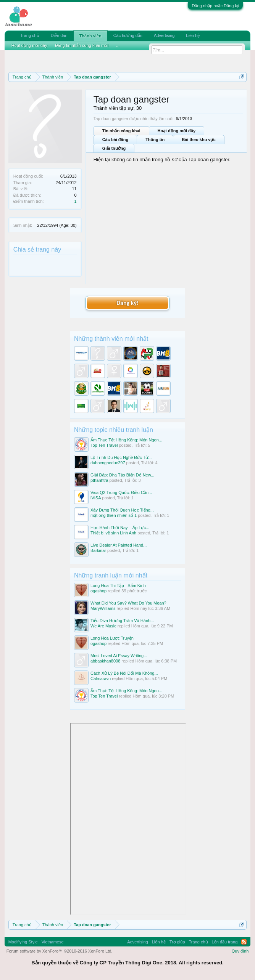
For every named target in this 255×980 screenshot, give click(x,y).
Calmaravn (101, 678)
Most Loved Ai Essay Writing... (119, 656)
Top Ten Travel (104, 445)
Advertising (164, 35)
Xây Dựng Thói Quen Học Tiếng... (122, 510)
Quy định (240, 951)
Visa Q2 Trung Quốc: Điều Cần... (121, 492)
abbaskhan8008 (105, 661)
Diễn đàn (59, 35)
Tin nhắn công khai (121, 131)
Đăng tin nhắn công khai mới (82, 45)
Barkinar (98, 550)
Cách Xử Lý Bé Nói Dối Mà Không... (124, 673)
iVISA (96, 498)
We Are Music (103, 626)
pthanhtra (99, 480)
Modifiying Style (23, 942)
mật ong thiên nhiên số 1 (114, 515)
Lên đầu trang (225, 942)
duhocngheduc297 (108, 463)
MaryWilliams (103, 608)
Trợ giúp (177, 942)
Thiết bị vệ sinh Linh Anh (113, 533)
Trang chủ (30, 35)
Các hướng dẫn (128, 35)
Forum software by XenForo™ (60, 951)
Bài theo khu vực (199, 140)
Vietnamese (53, 942)
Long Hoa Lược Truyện (112, 638)
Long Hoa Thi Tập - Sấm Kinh (118, 585)
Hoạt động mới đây (177, 131)
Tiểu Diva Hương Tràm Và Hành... (122, 621)
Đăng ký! (127, 303)
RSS (244, 942)
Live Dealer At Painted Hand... (119, 545)
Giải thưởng (114, 148)
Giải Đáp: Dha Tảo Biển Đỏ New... (122, 475)
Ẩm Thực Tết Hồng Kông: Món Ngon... (126, 440)
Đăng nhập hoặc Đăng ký (215, 6)
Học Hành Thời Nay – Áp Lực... (120, 528)
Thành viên (90, 36)
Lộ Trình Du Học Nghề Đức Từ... (121, 457)
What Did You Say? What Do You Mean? (128, 603)
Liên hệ (193, 35)
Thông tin (155, 140)
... (118, 45)
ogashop (98, 591)
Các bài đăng (115, 140)
